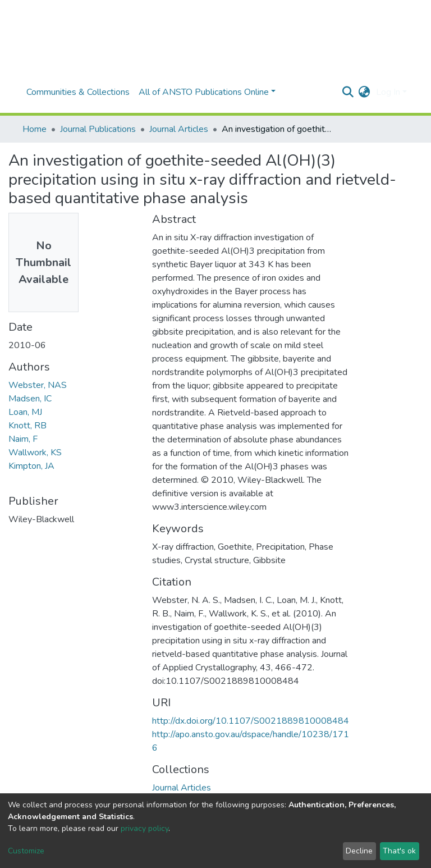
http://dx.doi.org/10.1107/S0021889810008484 (251, 721)
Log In (388, 92)
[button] (364, 92)
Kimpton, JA (31, 466)
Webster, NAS (38, 385)
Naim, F (23, 439)
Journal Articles (179, 129)
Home (35, 129)
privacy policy (145, 828)
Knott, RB (27, 426)
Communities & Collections (78, 92)
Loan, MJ (25, 412)
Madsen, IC (30, 399)
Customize (26, 851)
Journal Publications (98, 129)
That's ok (399, 851)
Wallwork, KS (35, 453)
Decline (359, 851)
